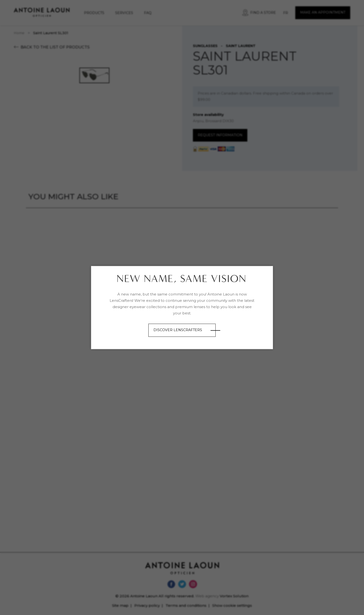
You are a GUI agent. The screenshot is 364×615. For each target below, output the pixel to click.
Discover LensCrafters (178, 330)
